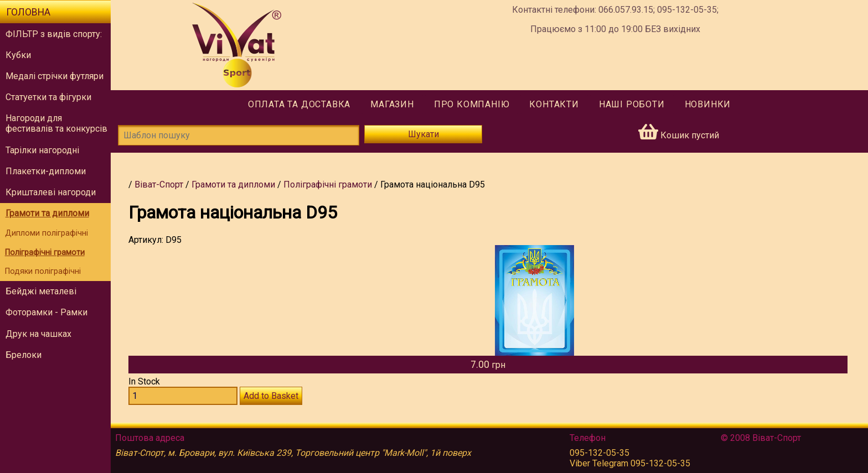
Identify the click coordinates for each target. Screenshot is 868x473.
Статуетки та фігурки (48, 97)
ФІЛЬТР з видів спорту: (54, 34)
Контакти (554, 104)
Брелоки (24, 355)
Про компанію (472, 104)
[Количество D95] (183, 396)
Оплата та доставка (299, 104)
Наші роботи (632, 104)
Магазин (392, 104)
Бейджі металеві (41, 291)
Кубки (18, 55)
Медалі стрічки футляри (55, 76)
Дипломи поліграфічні (46, 233)
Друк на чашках (38, 334)
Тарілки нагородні (42, 150)
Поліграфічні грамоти (45, 253)
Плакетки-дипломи (46, 171)
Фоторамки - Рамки (46, 312)
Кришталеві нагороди (51, 192)
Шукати (423, 134)
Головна (28, 12)
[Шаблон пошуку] (239, 135)
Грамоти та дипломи (47, 213)
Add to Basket (271, 396)
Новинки (708, 104)
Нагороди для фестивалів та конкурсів (56, 123)
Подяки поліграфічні (43, 271)
